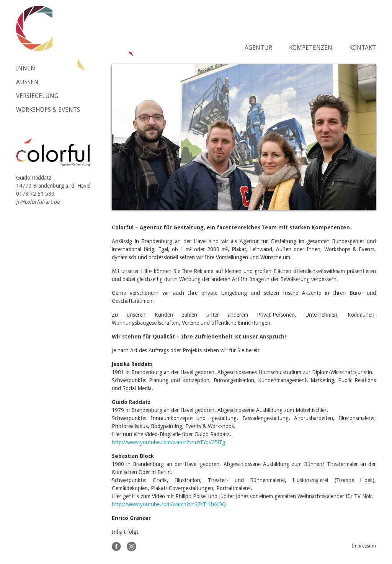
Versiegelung (37, 96)
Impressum (364, 546)
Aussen (27, 82)
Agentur (258, 48)
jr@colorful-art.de (38, 202)
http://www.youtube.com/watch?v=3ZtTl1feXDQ (169, 504)
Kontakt (363, 48)
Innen (26, 68)
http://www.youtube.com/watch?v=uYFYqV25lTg (168, 442)
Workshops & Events (48, 110)
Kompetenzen (311, 48)
